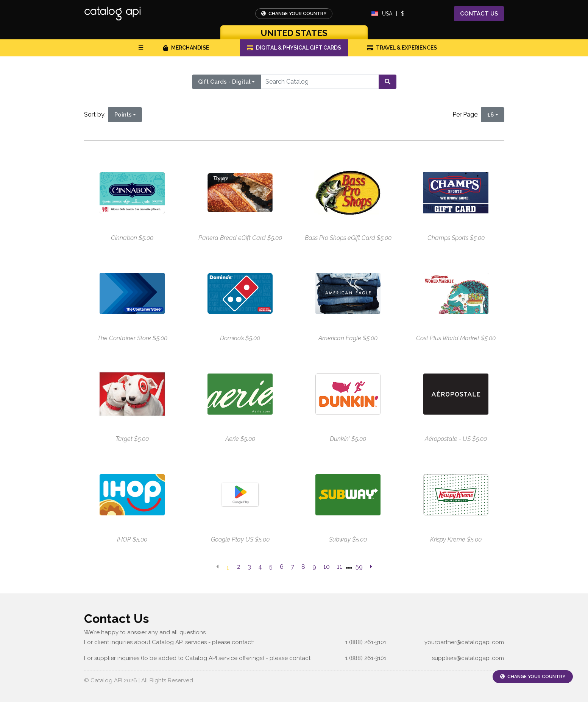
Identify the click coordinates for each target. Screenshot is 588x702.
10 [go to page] (327, 567)
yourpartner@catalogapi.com (464, 642)
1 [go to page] (228, 568)
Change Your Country (294, 14)
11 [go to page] (340, 567)
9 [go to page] (314, 567)
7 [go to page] (292, 567)
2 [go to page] (239, 567)
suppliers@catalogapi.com (468, 658)
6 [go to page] (282, 567)
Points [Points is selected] (123, 115)
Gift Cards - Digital (224, 82)
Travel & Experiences (402, 48)
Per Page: (467, 114)
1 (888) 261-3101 (366, 642)
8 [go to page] (303, 567)
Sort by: (96, 114)
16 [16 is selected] (491, 115)
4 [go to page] (260, 567)
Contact (479, 14)
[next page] (371, 567)
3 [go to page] (249, 567)
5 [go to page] (271, 567)
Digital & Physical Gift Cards (294, 48)
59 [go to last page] (359, 567)
